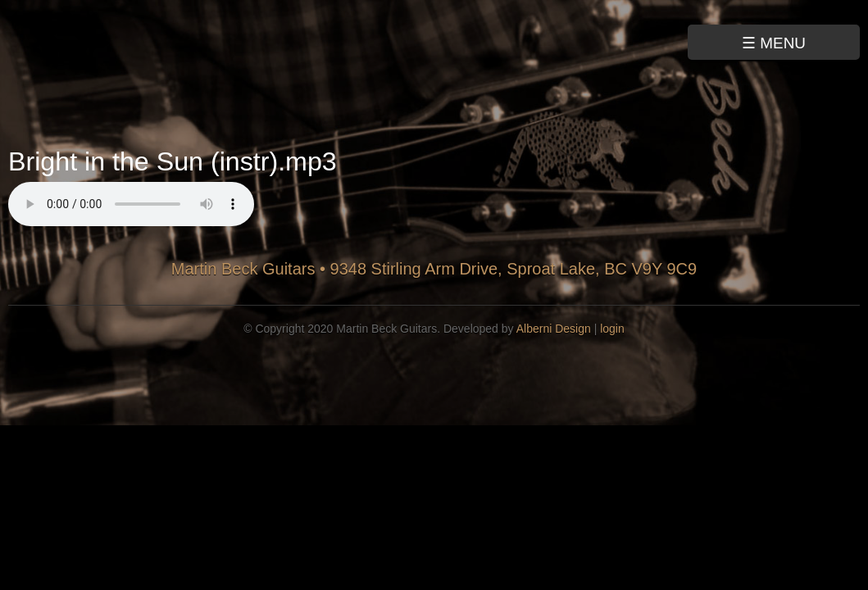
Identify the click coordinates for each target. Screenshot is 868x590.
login (612, 329)
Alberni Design (554, 329)
